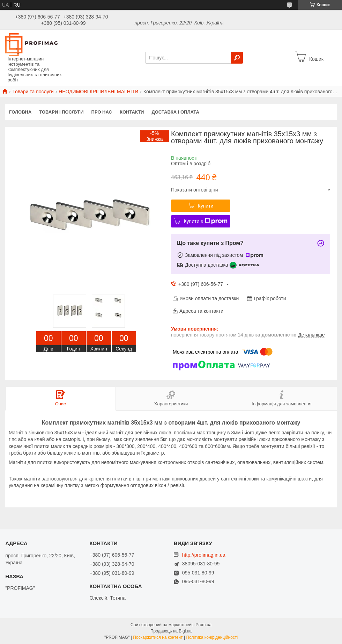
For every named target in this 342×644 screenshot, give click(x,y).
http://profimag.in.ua (204, 555)
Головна (20, 112)
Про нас (102, 112)
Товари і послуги (61, 112)
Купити (206, 206)
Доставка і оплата (175, 112)
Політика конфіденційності (212, 637)
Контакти (132, 112)
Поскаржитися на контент (158, 637)
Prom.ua (204, 625)
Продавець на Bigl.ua (171, 631)
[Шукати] (237, 58)
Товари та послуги (33, 92)
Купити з (205, 221)
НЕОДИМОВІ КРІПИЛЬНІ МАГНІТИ (98, 92)
